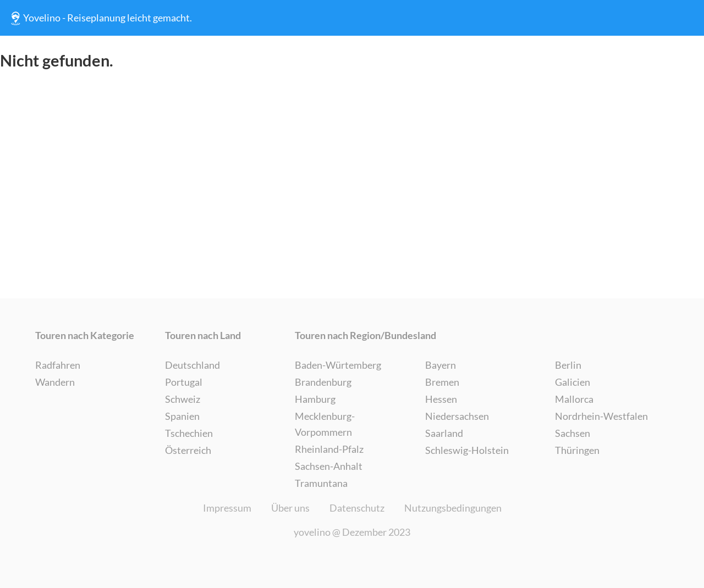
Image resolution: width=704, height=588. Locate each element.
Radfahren (58, 365)
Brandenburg (323, 382)
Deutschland (193, 365)
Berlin (568, 365)
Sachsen (573, 433)
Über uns (290, 508)
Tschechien (189, 433)
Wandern (55, 382)
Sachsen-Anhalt (329, 466)
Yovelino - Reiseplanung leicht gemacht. (100, 18)
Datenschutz (357, 508)
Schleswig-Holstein (467, 450)
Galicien (573, 382)
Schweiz (183, 399)
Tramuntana (321, 483)
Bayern (441, 365)
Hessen (441, 399)
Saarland (444, 433)
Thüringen (577, 450)
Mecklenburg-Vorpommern (325, 424)
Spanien (182, 416)
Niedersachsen (457, 416)
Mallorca (574, 399)
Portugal (184, 382)
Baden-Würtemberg (338, 365)
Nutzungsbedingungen (453, 508)
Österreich (188, 450)
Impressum (227, 508)
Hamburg (315, 399)
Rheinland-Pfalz (329, 449)
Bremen (442, 382)
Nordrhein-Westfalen (601, 416)
